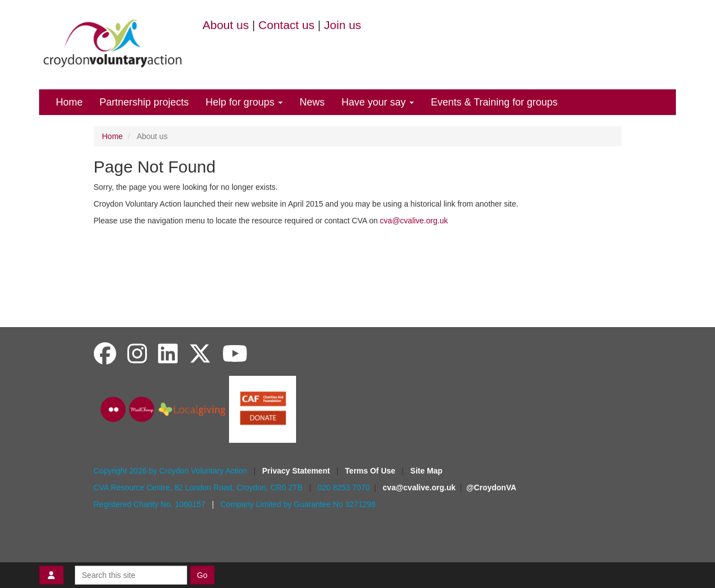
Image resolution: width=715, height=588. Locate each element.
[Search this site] (131, 575)
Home (69, 102)
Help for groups (244, 102)
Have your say (378, 102)
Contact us (287, 25)
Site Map (427, 471)
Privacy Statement (297, 471)
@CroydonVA (492, 487)
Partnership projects (144, 102)
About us (226, 25)
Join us (343, 25)
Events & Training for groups (494, 102)
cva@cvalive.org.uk (414, 221)
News (312, 102)
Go (202, 575)
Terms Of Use (371, 471)
